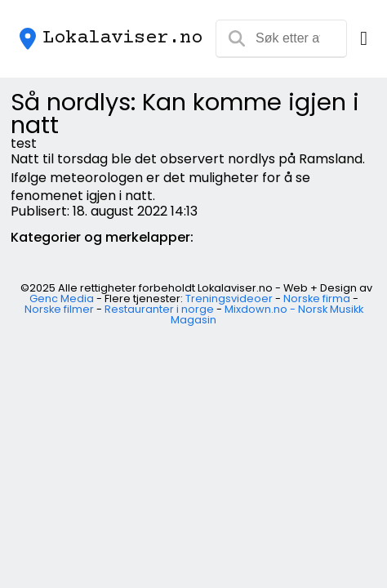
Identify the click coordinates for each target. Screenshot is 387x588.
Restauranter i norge (159, 309)
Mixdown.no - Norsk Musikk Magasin (267, 314)
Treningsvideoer (229, 298)
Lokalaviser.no (122, 38)
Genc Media (62, 298)
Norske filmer (59, 309)
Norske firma (317, 298)
